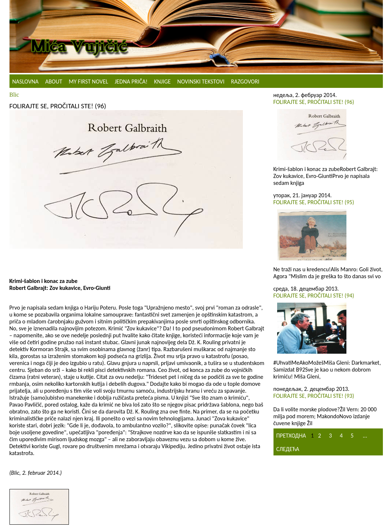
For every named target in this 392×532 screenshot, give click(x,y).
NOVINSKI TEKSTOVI (201, 81)
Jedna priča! (131, 81)
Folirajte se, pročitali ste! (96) (314, 102)
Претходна (291, 436)
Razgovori (245, 81)
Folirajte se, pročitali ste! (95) (314, 202)
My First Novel (89, 81)
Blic (14, 95)
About (54, 81)
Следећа (288, 449)
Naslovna (26, 81)
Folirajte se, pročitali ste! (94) (314, 296)
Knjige (162, 81)
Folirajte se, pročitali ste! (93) (314, 396)
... (365, 436)
